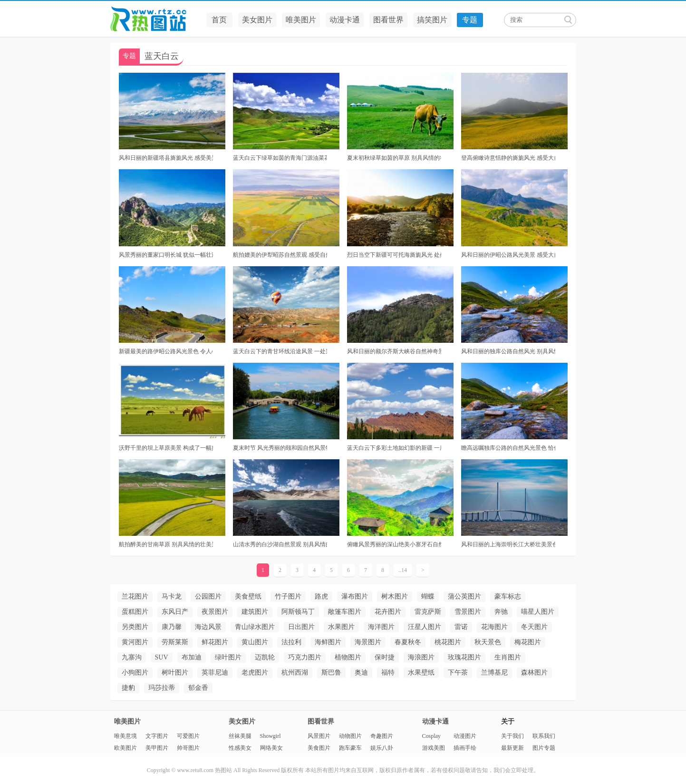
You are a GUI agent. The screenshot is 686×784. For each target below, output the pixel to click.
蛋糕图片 (135, 612)
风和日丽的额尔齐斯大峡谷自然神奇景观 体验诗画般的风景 (394, 351)
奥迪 (361, 673)
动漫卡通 (345, 20)
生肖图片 (508, 657)
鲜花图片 (215, 642)
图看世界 (388, 20)
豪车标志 (508, 596)
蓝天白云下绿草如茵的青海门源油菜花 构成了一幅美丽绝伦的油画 (280, 158)
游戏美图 (434, 748)
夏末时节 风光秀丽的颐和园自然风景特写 (280, 448)
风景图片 (319, 736)
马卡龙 (172, 596)
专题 (470, 20)
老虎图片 (255, 673)
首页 (219, 20)
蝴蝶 (428, 596)
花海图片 (494, 627)
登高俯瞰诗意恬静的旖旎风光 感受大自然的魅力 (508, 158)
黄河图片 (135, 642)
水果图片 (341, 627)
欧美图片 (126, 748)
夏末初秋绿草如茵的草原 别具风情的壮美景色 (394, 158)
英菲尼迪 (215, 673)
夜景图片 (215, 612)
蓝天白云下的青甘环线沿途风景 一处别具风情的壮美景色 (280, 351)
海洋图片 (381, 627)
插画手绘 (465, 748)
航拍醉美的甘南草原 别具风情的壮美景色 (166, 544)
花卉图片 (388, 612)
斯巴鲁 (331, 673)
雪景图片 (468, 612)
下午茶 (458, 673)
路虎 (321, 596)
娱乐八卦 (382, 748)
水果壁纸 (421, 673)
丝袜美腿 (240, 736)
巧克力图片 (305, 657)
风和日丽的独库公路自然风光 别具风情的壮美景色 (508, 351)
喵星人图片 (538, 612)
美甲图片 (157, 748)
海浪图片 (421, 657)
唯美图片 (301, 20)
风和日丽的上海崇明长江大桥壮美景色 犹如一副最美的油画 (508, 544)
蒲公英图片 (464, 596)
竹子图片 (288, 596)
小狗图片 (135, 673)
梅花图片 (528, 642)
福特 (388, 673)
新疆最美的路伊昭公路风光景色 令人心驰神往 (166, 351)
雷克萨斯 (428, 612)
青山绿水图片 (255, 627)
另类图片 (135, 627)
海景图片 (368, 642)
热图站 (155, 19)
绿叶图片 (228, 657)
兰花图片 (135, 596)
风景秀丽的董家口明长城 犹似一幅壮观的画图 (166, 255)
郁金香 (198, 688)
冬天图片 (534, 627)
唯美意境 (126, 736)
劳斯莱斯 (175, 642)
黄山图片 (255, 642)
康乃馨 (172, 627)
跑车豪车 (350, 748)
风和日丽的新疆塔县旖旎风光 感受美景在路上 (166, 158)
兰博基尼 (494, 673)
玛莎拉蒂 (162, 688)
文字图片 (157, 736)
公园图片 (208, 596)
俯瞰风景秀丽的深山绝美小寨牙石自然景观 (394, 544)
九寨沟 (132, 657)
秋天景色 (488, 642)
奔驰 (501, 612)
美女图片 (257, 20)
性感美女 (240, 748)
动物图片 (350, 736)
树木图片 (395, 596)
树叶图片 (175, 673)
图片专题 (544, 748)
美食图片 (319, 748)
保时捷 (385, 657)
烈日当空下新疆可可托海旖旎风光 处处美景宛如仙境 (394, 255)
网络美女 (271, 748)
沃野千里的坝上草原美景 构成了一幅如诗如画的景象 (166, 448)
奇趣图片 (382, 736)
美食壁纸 (248, 596)
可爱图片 (188, 736)
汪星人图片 (425, 627)
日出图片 (301, 627)
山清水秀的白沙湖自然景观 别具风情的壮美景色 (280, 544)
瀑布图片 (355, 596)
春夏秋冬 (408, 642)
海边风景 (208, 627)
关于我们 (512, 736)
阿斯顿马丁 (298, 612)
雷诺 (461, 627)
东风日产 (175, 612)
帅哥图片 (188, 748)
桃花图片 (448, 642)
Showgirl (271, 736)
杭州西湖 (295, 673)
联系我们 (544, 736)
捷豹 (128, 688)
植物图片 (348, 657)
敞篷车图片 (345, 612)
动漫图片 (465, 736)
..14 (403, 570)
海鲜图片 (328, 642)
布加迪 (192, 657)
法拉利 (291, 642)
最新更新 (512, 748)
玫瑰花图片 (464, 657)
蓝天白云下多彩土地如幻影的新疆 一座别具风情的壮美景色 (394, 448)
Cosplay (431, 736)
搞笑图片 (432, 20)
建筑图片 (255, 612)
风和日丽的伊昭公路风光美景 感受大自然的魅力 (508, 255)
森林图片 (534, 673)
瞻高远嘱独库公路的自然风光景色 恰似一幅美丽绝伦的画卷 (508, 448)
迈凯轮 (265, 657)
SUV (162, 657)
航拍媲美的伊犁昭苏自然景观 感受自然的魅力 (280, 255)
